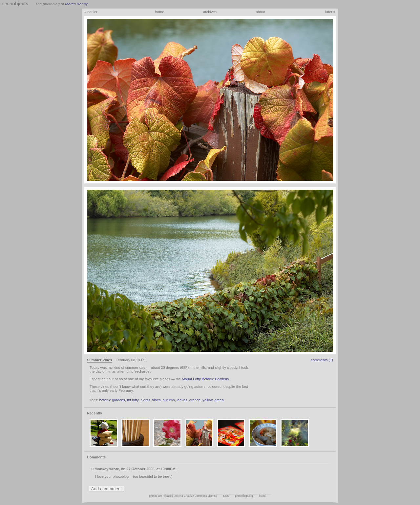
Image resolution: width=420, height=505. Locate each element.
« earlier (91, 12)
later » (330, 12)
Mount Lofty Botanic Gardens (205, 379)
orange (195, 400)
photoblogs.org (244, 496)
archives (210, 12)
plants (145, 400)
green (219, 400)
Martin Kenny (76, 4)
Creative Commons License (200, 496)
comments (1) (322, 360)
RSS (226, 496)
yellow (207, 400)
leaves (182, 400)
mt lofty (133, 400)
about (261, 12)
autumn (169, 400)
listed (262, 496)
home (160, 12)
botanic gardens (112, 400)
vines (157, 400)
